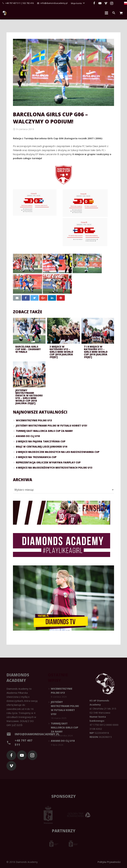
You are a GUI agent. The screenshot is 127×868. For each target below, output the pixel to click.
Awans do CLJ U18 (28, 436)
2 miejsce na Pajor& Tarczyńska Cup (41, 441)
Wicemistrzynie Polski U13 (34, 420)
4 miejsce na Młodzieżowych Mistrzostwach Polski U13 (54, 468)
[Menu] (106, 13)
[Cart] (121, 13)
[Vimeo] (106, 3)
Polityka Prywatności (109, 862)
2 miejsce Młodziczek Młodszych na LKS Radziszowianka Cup (58, 452)
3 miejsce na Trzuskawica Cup (36, 457)
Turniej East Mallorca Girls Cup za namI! (44, 431)
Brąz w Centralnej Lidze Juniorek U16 (42, 447)
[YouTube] (100, 3)
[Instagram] (112, 3)
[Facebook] (94, 3)
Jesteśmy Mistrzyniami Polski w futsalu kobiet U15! (52, 426)
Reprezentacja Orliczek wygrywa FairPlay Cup (48, 462)
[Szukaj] (114, 13)
